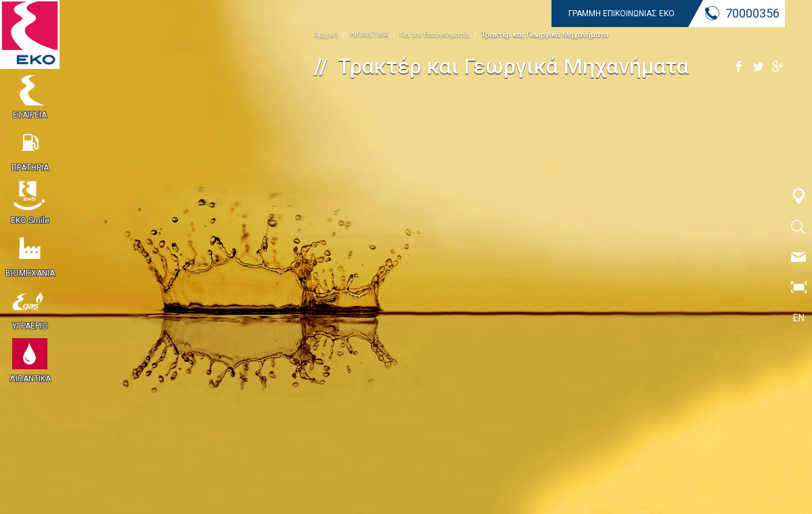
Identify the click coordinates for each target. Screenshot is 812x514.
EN (799, 318)
